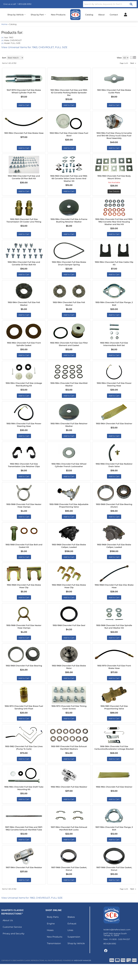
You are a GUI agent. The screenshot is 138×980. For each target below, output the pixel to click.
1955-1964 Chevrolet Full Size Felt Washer (24, 307)
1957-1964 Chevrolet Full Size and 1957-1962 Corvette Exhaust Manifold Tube (24, 842)
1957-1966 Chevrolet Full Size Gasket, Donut (69, 884)
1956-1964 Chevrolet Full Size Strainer (114, 800)
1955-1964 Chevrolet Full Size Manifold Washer (69, 389)
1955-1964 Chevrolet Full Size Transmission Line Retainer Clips (24, 470)
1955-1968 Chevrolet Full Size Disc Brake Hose (114, 593)
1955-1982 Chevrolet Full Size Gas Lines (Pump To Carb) (24, 756)
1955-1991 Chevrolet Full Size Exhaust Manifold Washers (69, 756)
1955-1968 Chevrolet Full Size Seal (69, 632)
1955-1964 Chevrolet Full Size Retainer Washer (69, 430)
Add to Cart (24, 319)
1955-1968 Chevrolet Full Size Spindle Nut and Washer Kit (114, 634)
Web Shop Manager (82, 977)
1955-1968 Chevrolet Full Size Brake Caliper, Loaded (69, 552)
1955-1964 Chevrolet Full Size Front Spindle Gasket (24, 348)
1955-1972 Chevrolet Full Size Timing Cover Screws (69, 715)
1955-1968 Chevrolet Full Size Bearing (24, 675)
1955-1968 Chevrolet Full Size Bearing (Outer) (114, 511)
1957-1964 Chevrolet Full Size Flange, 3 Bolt (114, 841)
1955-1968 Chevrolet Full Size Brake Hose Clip (24, 593)
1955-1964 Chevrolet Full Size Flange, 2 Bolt (114, 307)
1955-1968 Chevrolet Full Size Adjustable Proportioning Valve (69, 511)
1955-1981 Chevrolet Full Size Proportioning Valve (114, 715)
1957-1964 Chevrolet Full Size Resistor (24, 884)
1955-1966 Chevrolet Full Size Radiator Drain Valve (114, 470)
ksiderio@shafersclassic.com (117, 946)
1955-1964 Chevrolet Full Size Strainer (114, 430)
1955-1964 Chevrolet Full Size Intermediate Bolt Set (114, 348)
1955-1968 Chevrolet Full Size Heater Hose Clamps (24, 511)
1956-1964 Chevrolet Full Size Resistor (69, 800)
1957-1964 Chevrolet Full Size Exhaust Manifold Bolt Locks (69, 841)
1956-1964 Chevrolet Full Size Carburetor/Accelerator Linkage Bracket (114, 758)
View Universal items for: (34, 914)
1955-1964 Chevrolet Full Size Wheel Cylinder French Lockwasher (69, 470)
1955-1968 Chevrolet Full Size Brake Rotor (69, 675)
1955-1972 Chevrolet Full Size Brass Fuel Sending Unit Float (24, 715)
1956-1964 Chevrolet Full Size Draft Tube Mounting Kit (24, 800)
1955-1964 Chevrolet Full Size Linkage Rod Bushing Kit (24, 389)
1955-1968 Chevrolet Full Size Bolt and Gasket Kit (24, 552)
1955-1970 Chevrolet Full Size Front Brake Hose (114, 675)
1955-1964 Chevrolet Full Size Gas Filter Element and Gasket (69, 348)
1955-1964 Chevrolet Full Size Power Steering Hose (114, 389)
